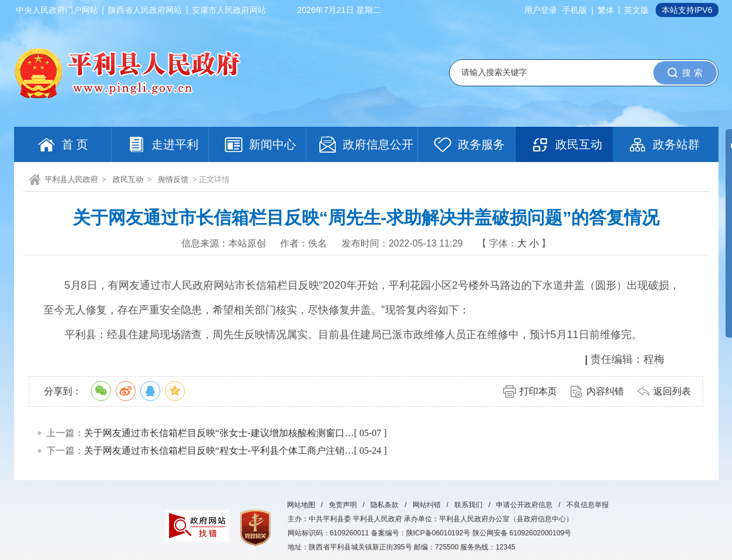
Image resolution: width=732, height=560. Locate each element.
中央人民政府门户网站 (57, 10)
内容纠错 (605, 391)
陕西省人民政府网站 (145, 10)
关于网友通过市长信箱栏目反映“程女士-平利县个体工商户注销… (219, 451)
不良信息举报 (588, 505)
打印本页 (538, 391)
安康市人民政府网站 (229, 10)
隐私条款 (384, 505)
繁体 (606, 10)
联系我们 (468, 505)
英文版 (636, 10)
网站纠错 (427, 505)
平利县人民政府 (71, 179)
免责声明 (343, 505)
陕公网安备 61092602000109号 (522, 533)
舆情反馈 (173, 179)
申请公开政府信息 (524, 505)
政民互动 (128, 179)
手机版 (575, 10)
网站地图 (301, 505)
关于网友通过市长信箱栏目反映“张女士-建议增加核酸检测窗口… (219, 433)
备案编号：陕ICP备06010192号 (421, 533)
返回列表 (672, 391)
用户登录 (541, 10)
